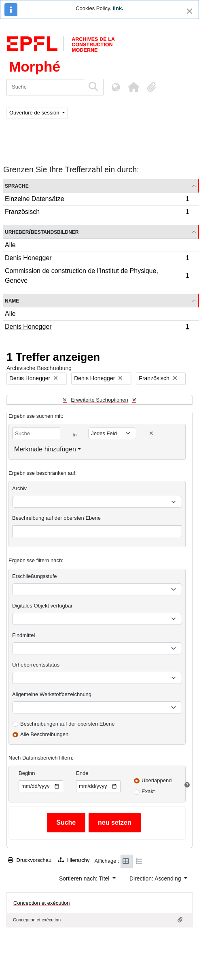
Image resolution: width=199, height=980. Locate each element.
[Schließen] (189, 11)
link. (118, 8)
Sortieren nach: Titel (85, 878)
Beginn (27, 773)
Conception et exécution (41, 903)
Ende (82, 773)
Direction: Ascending (156, 878)
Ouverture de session (35, 113)
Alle (10, 245)
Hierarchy (74, 860)
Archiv (19, 488)
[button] (133, 87)
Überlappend (157, 780)
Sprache (17, 185)
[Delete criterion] (151, 433)
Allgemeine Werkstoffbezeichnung (52, 694)
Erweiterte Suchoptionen (99, 400)
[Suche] (46, 87)
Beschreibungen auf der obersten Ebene (67, 724)
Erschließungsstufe (35, 576)
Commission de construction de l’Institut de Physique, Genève (97, 276)
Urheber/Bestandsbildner (42, 232)
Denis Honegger (97, 259)
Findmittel (23, 635)
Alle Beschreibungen (44, 734)
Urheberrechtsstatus (36, 665)
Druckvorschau (30, 860)
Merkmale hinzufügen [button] (45, 449)
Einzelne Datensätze (97, 200)
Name (12, 300)
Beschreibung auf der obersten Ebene (56, 518)
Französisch (97, 213)
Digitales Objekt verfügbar (42, 606)
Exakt (148, 791)
